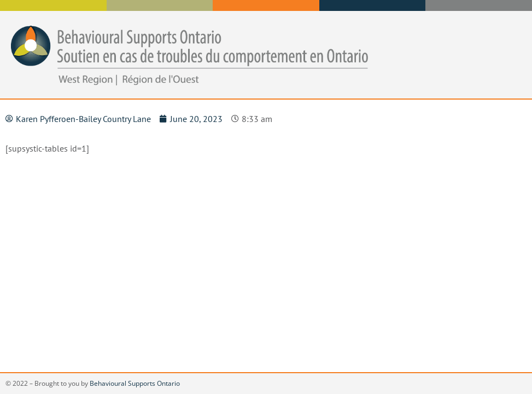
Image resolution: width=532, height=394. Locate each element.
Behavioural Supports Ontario (135, 383)
